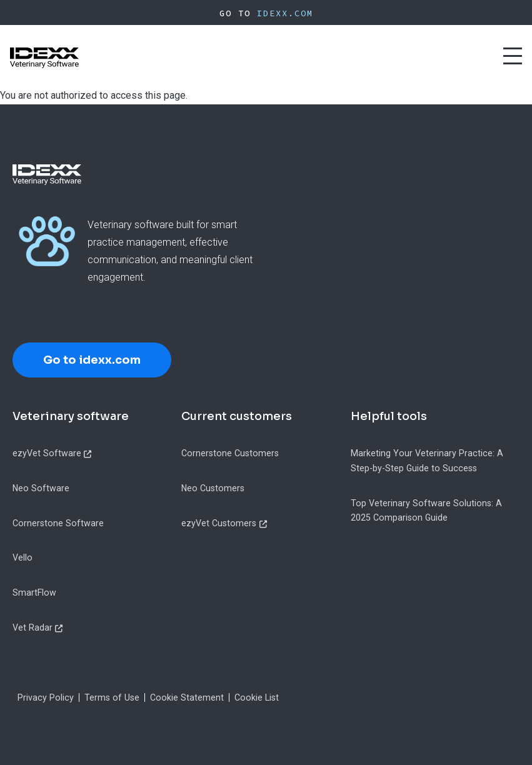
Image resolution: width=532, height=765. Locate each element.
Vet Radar (33, 627)
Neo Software (41, 488)
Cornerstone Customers (230, 453)
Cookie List (257, 697)
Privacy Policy (46, 697)
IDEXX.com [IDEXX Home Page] (285, 13)
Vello (23, 557)
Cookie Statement (187, 697)
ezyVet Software (47, 453)
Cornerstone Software (58, 523)
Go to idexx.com (92, 360)
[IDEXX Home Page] (44, 58)
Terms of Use (112, 697)
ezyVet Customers (219, 523)
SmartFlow (34, 592)
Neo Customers (213, 488)
